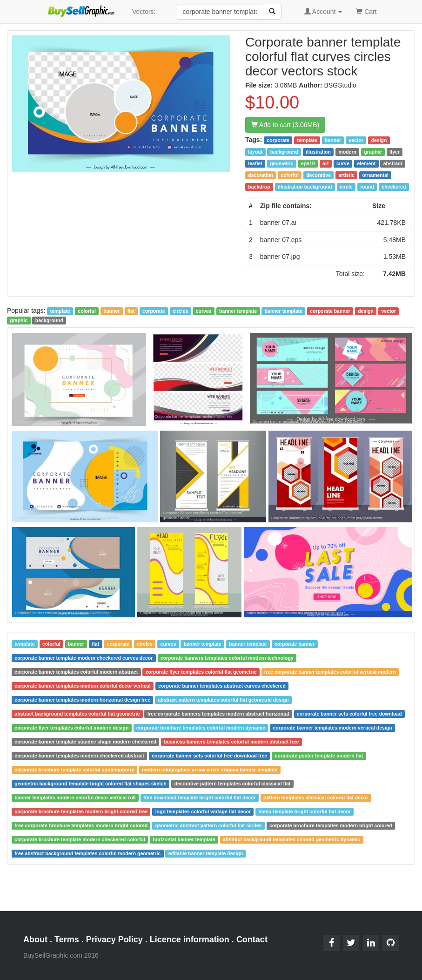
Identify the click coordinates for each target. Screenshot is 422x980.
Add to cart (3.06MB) (285, 125)
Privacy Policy (114, 939)
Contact (252, 939)
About (35, 939)
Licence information (190, 939)
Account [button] (323, 12)
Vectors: (144, 12)
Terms (67, 939)
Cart (366, 11)
